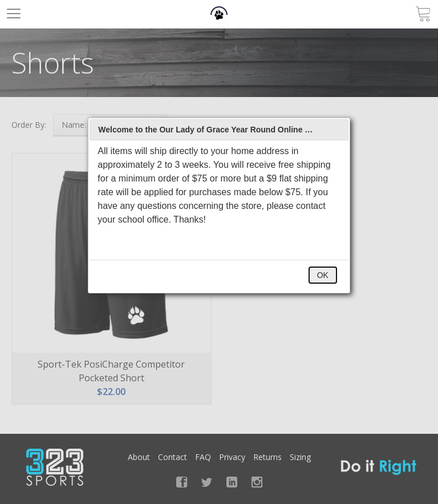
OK (323, 275)
